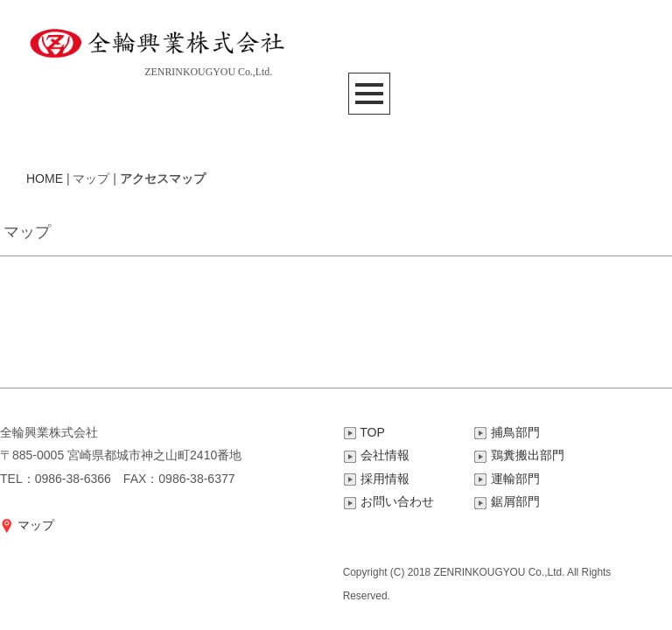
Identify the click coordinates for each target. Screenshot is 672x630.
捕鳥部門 (506, 432)
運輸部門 (506, 479)
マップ (27, 525)
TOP (364, 432)
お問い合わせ (388, 501)
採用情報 (376, 479)
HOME (45, 178)
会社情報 (376, 455)
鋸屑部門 (506, 501)
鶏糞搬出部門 (518, 455)
